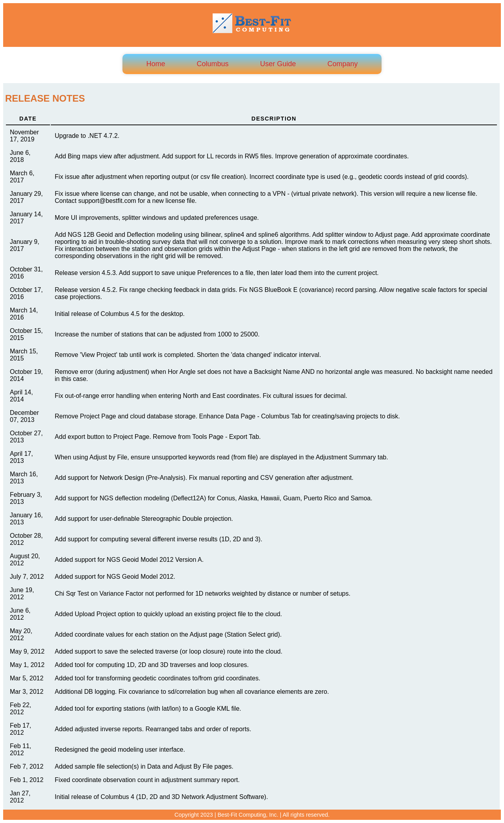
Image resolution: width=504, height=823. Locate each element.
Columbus (212, 64)
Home (156, 64)
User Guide (278, 64)
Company (343, 64)
